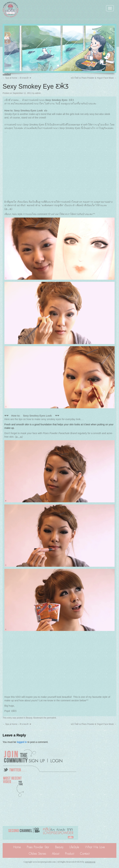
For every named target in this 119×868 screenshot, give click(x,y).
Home (17, 847)
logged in (22, 742)
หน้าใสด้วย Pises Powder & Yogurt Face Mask (94, 78)
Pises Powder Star (38, 847)
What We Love (95, 847)
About (56, 854)
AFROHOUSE (90, 862)
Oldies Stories (37, 854)
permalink (51, 718)
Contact (85, 854)
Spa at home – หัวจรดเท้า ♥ (17, 78)
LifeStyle (74, 847)
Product (70, 854)
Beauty (29, 718)
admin (38, 93)
